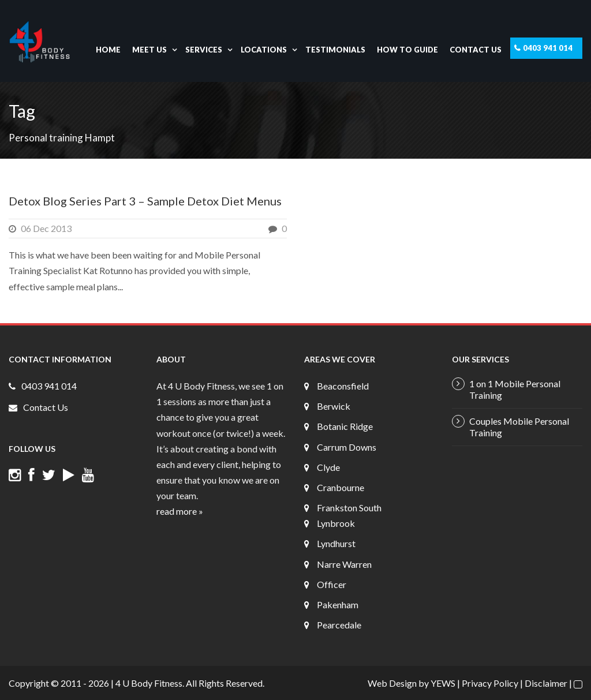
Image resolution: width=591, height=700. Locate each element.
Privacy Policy (490, 683)
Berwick (334, 406)
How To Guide (407, 50)
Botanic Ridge (345, 426)
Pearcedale (339, 625)
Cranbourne (341, 487)
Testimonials (335, 50)
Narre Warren (344, 564)
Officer (332, 584)
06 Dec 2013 (46, 228)
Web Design (392, 683)
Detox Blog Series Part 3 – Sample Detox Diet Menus (145, 201)
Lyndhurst (336, 543)
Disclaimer (546, 683)
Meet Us (149, 50)
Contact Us (476, 50)
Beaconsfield (343, 386)
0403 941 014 (548, 48)
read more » (180, 511)
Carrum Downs (347, 447)
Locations (264, 50)
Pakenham (338, 604)
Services (204, 50)
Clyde (328, 467)
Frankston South (349, 508)
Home (108, 50)
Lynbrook (336, 523)
